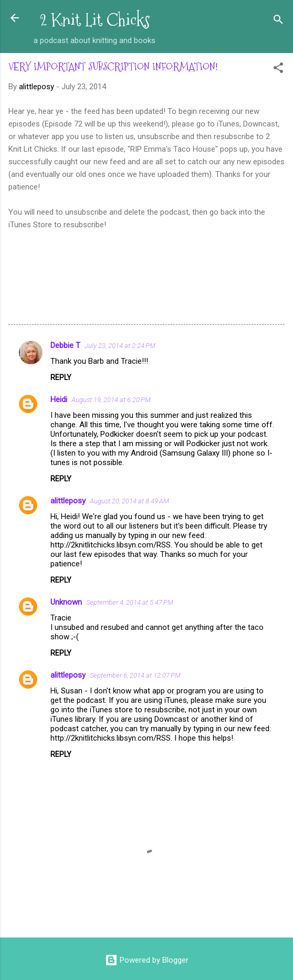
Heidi (59, 399)
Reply (61, 377)
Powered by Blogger (147, 960)
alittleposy (68, 501)
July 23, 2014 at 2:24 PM (120, 346)
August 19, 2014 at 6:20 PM (111, 400)
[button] (278, 70)
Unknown (66, 602)
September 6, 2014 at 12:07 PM (135, 675)
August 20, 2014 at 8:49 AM (129, 501)
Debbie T (65, 345)
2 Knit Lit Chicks (95, 20)
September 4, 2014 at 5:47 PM (130, 602)
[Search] (278, 21)
